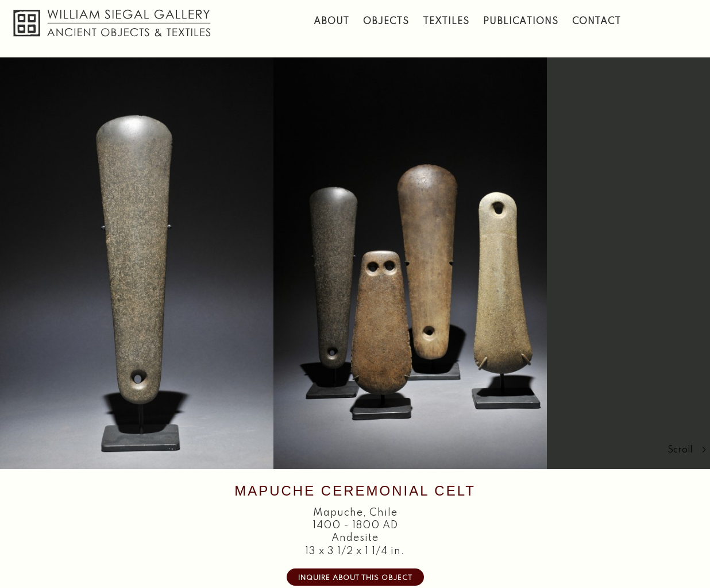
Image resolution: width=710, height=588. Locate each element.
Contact (597, 22)
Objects (386, 22)
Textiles (446, 22)
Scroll (687, 450)
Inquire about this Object (355, 578)
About (331, 22)
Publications (521, 22)
